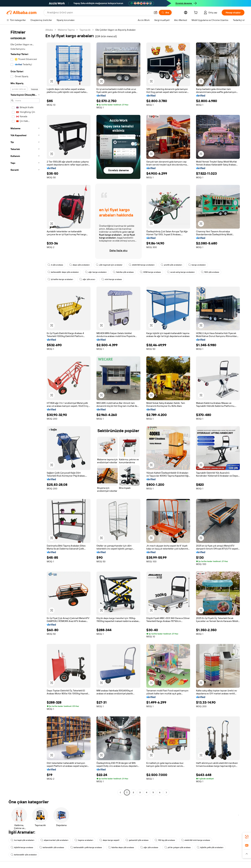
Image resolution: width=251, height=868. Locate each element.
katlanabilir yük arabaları (24, 855)
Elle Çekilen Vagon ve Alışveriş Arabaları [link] (116, 30)
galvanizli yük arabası (137, 840)
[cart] (196, 13)
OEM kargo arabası (150, 272)
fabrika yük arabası (123, 272)
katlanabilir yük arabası (52, 847)
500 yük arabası (210, 272)
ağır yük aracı (87, 279)
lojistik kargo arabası (22, 847)
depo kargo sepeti (109, 840)
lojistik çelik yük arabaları (210, 847)
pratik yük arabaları (171, 265)
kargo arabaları (197, 265)
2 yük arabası (55, 265)
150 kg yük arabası (165, 840)
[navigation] (25, 412)
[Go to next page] (166, 792)
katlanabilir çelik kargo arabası (86, 847)
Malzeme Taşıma (66, 30)
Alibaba (49, 30)
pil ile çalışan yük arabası (178, 847)
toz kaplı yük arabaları (22, 840)
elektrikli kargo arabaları (142, 265)
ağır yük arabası (149, 847)
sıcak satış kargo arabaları (181, 272)
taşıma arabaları (84, 840)
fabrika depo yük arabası (121, 847)
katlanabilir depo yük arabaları (63, 272)
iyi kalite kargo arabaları (60, 279)
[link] (247, 837)
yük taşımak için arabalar (109, 265)
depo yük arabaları (79, 265)
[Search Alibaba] (99, 13)
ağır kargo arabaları (96, 272)
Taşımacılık (85, 30)
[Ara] (165, 13)
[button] (156, 13)
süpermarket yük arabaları (54, 840)
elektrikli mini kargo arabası (196, 840)
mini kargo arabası (112, 279)
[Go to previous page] (120, 792)
